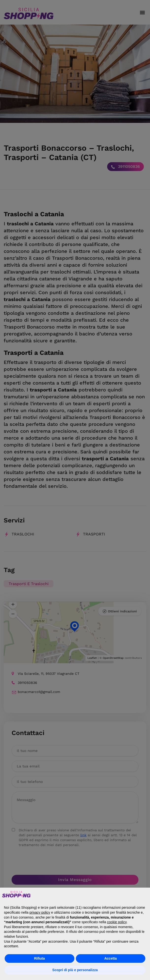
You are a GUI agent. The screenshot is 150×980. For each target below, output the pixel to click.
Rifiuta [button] (39, 958)
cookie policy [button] (117, 922)
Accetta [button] (110, 958)
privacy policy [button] (40, 912)
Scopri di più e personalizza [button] (75, 970)
